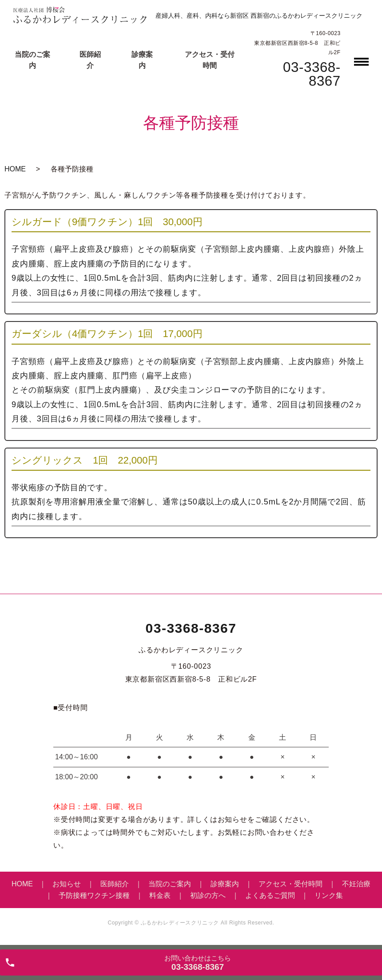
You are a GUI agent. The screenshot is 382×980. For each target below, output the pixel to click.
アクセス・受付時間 (290, 884)
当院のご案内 (170, 884)
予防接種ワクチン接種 (94, 895)
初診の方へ (208, 895)
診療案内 (225, 884)
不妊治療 (356, 884)
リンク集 (329, 895)
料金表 (160, 895)
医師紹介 (115, 884)
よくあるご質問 (270, 895)
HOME (15, 169)
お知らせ (67, 884)
